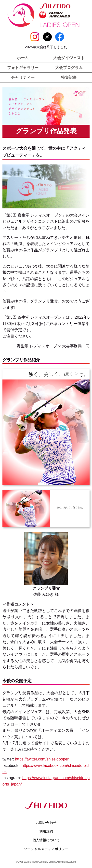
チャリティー (23, 77)
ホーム (23, 58)
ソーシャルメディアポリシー (46, 849)
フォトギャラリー (23, 68)
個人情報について (46, 840)
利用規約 (46, 831)
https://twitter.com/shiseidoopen (42, 759)
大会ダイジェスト (69, 58)
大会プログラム (69, 68)
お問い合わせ (46, 823)
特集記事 (69, 77)
